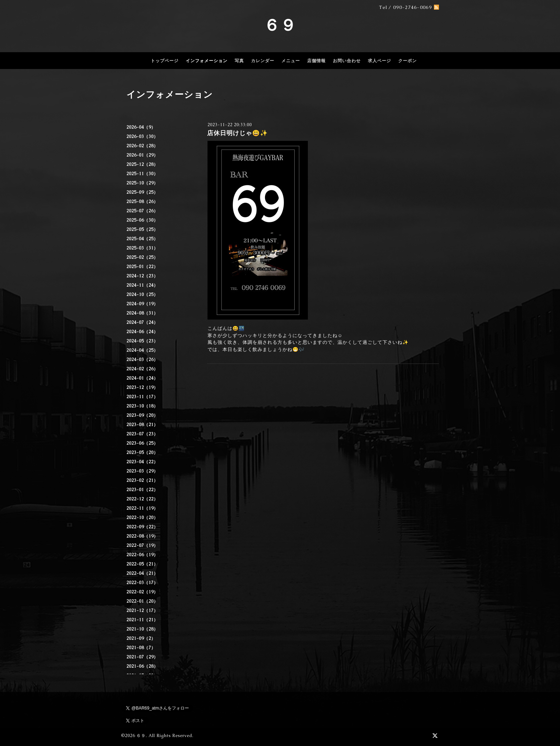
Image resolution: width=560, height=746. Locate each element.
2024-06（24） (142, 332)
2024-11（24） (142, 285)
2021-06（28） (142, 666)
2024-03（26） (142, 360)
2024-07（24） (142, 322)
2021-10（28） (142, 629)
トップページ (165, 61)
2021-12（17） (142, 611)
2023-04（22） (142, 462)
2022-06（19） (142, 555)
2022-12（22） (142, 499)
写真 (239, 61)
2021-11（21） (142, 620)
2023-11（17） (142, 397)
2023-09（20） (142, 415)
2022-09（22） (142, 527)
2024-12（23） (142, 276)
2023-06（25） (142, 443)
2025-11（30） (142, 174)
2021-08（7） (141, 648)
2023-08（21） (142, 425)
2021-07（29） (142, 657)
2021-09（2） (141, 638)
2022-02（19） (142, 592)
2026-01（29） (142, 155)
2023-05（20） (142, 453)
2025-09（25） (142, 192)
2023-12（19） (142, 387)
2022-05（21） (142, 564)
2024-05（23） (142, 341)
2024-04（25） (142, 350)
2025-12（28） (142, 164)
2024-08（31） (142, 313)
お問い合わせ (347, 61)
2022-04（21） (142, 573)
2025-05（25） (142, 229)
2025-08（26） (142, 202)
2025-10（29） (142, 183)
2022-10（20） (142, 518)
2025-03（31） (142, 248)
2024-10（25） (142, 295)
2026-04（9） (141, 127)
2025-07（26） (142, 211)
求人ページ (379, 61)
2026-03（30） (142, 137)
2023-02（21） (142, 480)
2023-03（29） (142, 471)
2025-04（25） (142, 239)
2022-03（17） (142, 583)
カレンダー (263, 61)
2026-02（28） (142, 146)
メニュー (291, 61)
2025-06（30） (142, 220)
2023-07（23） (142, 434)
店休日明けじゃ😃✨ (237, 133)
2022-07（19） (142, 545)
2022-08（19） (142, 536)
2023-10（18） (142, 406)
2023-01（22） (142, 490)
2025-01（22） (142, 267)
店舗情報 (316, 61)
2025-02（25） (142, 257)
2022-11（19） (142, 508)
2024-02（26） (142, 369)
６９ (280, 25)
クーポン (407, 61)
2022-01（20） (142, 601)
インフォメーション (207, 61)
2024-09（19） (142, 304)
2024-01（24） (142, 378)
